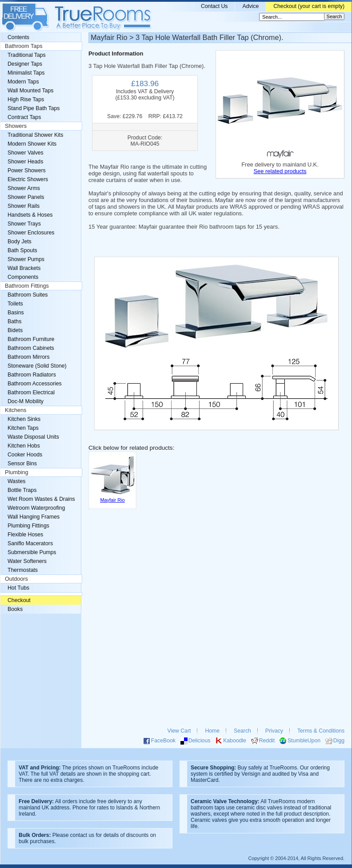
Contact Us (214, 6)
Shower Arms (24, 188)
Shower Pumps (26, 259)
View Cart (179, 731)
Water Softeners (27, 561)
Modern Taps (23, 82)
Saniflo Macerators (30, 543)
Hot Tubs (18, 588)
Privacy (274, 731)
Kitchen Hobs (24, 446)
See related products (280, 171)
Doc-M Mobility (26, 401)
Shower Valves (26, 153)
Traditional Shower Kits (35, 135)
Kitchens (16, 410)
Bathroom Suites (28, 295)
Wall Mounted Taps (30, 91)
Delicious (200, 741)
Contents (18, 37)
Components (23, 277)
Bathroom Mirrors (29, 357)
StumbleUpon (304, 741)
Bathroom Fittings (27, 286)
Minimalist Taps (26, 73)
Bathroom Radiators (32, 375)
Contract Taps (24, 117)
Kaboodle (235, 741)
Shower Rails (24, 206)
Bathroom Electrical (31, 392)
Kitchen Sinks (24, 419)
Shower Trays (24, 224)
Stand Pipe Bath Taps (34, 108)
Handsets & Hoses (30, 215)
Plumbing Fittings (28, 526)
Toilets (15, 304)
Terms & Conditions (321, 731)
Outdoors (16, 579)
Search (242, 731)
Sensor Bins (22, 464)
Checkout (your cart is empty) (309, 6)
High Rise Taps (26, 99)
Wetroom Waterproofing (36, 508)
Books (15, 609)
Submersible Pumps (32, 552)
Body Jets (20, 242)
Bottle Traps (22, 490)
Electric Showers (28, 179)
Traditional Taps (27, 55)
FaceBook (163, 741)
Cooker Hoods (25, 455)
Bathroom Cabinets (31, 348)
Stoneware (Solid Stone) (37, 366)
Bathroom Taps (24, 46)
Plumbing (17, 472)
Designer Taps (25, 64)
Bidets (15, 330)
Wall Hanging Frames (34, 517)
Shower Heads (25, 162)
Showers (16, 126)
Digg (339, 741)
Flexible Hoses (25, 535)
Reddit (267, 741)
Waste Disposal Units (33, 437)
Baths (14, 321)
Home (212, 731)
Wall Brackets (24, 268)
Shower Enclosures (31, 233)
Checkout (19, 600)
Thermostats (23, 570)
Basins (16, 313)
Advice (250, 6)
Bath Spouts (22, 250)
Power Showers (27, 170)
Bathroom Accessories (35, 384)
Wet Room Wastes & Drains (41, 499)
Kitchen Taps (23, 428)
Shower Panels (26, 197)
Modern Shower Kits (32, 144)
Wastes (16, 481)
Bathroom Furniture (31, 339)
